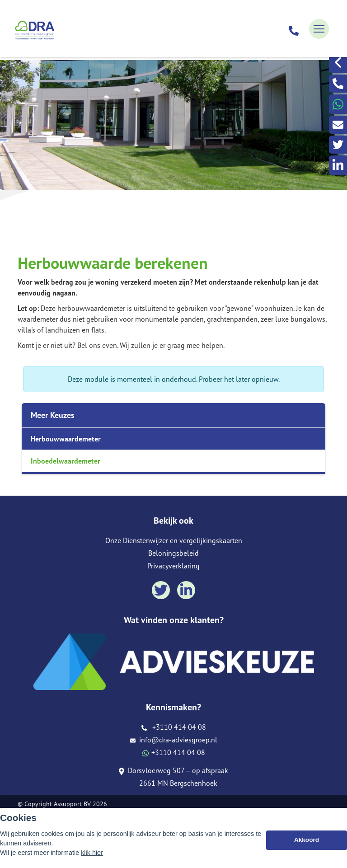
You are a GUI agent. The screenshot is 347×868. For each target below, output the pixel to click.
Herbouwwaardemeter (66, 439)
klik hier (92, 853)
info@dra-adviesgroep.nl (174, 740)
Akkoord (307, 840)
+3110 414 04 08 (174, 727)
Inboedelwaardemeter (66, 461)
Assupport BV (72, 804)
